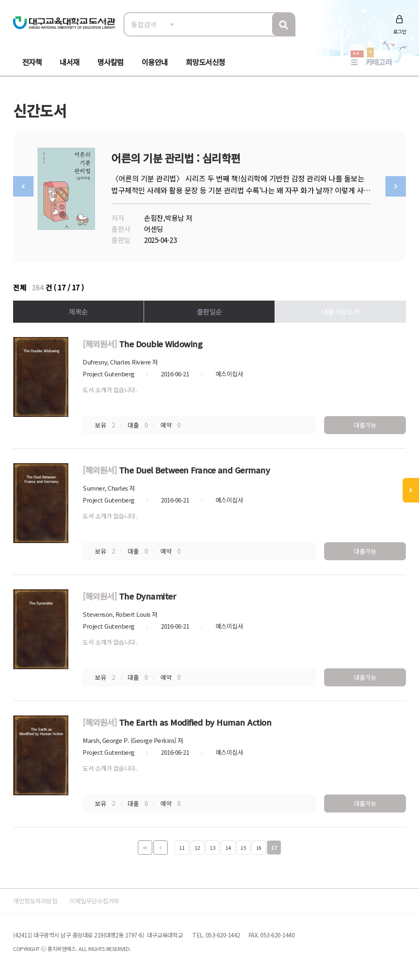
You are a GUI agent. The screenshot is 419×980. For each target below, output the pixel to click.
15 (243, 848)
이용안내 (155, 62)
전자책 (32, 62)
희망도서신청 (205, 62)
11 (182, 848)
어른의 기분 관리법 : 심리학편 (176, 158)
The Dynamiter (148, 596)
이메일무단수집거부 (105, 901)
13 (213, 848)
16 (259, 848)
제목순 (78, 311)
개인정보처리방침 (38, 901)
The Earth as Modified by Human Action (195, 722)
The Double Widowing (161, 344)
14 (228, 848)
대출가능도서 (341, 311)
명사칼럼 (110, 62)
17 (274, 848)
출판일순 (209, 311)
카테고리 (378, 62)
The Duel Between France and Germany (195, 470)
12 (197, 848)
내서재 (70, 62)
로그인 (400, 31)
